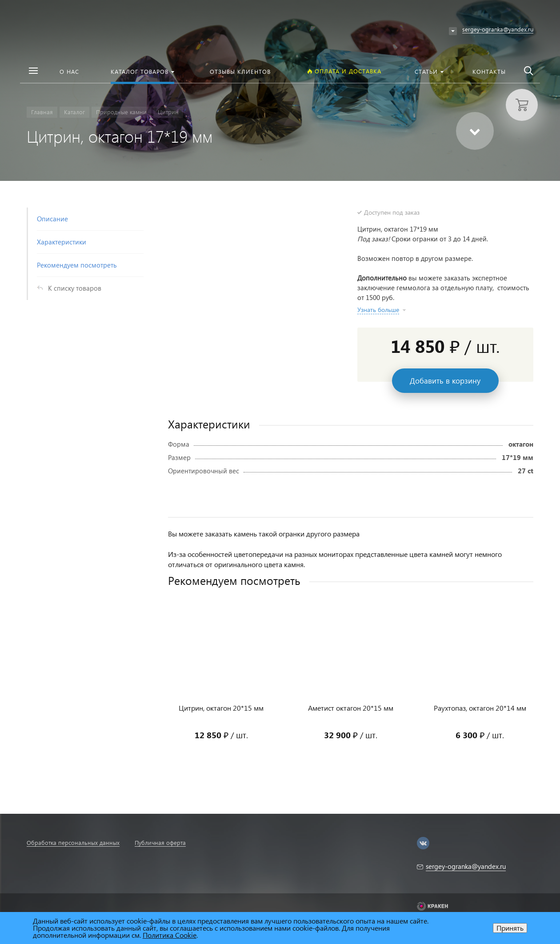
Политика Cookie (170, 935)
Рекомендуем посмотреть (77, 265)
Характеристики (62, 242)
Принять (510, 928)
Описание (52, 219)
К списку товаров (75, 288)
